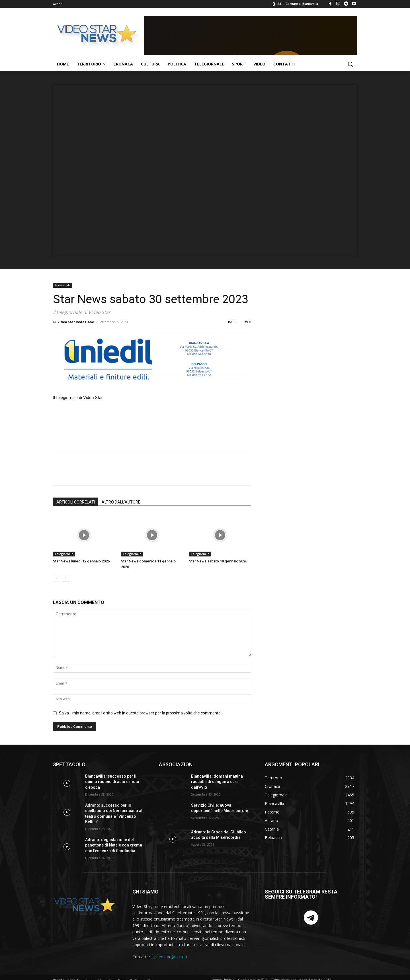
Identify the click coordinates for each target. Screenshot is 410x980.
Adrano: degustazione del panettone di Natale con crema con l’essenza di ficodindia (114, 845)
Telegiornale (62, 285)
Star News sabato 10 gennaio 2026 (218, 561)
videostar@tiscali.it (171, 957)
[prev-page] (57, 578)
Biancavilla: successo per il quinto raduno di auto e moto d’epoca (112, 782)
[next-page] (66, 578)
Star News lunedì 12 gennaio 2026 (81, 561)
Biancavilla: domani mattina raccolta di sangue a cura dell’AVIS (217, 782)
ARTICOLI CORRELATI (76, 502)
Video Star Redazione (76, 322)
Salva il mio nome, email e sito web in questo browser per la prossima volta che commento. (140, 713)
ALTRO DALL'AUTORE (121, 502)
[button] (350, 64)
